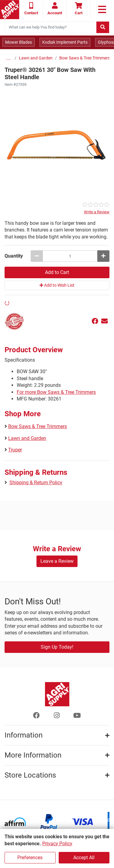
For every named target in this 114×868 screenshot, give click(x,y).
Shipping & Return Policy (36, 483)
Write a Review (97, 212)
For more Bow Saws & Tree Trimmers (56, 392)
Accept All (84, 858)
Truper (15, 450)
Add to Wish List (57, 285)
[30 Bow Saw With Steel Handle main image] (57, 145)
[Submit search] (103, 27)
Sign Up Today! (57, 647)
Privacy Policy (57, 844)
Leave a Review (57, 561)
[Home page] (10, 10)
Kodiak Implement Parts (65, 42)
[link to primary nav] (102, 9)
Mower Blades (19, 42)
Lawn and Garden (36, 58)
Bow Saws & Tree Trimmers (85, 58)
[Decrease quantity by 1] (37, 256)
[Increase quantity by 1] (103, 256)
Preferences (30, 858)
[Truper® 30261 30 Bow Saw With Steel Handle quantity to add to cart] (70, 256)
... (8, 58)
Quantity (14, 256)
